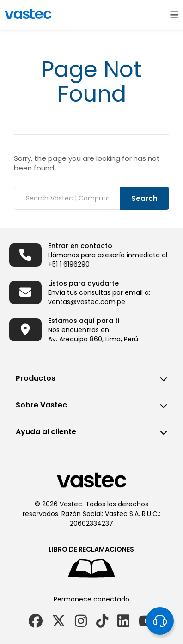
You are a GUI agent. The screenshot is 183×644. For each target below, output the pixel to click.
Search (144, 198)
